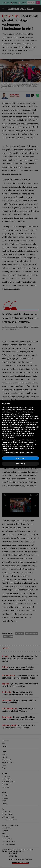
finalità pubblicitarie (8, 431)
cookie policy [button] (33, 416)
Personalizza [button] (20, 463)
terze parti (36, 418)
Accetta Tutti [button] (21, 458)
